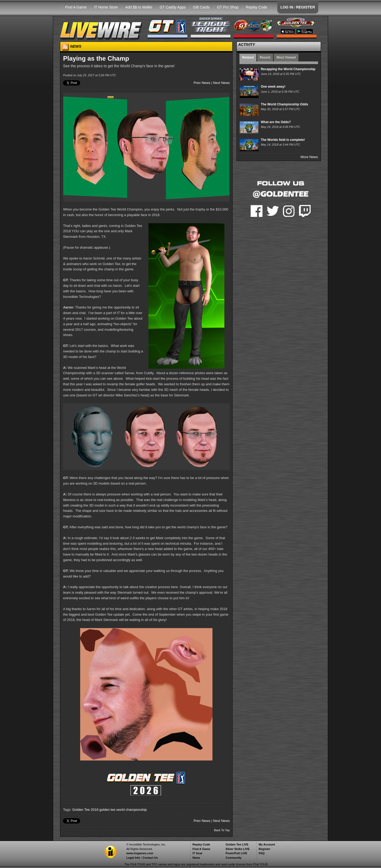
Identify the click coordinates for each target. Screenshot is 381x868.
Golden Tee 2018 (85, 810)
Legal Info (133, 858)
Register (264, 849)
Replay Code (257, 7)
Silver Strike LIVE (237, 849)
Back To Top (222, 830)
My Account (267, 844)
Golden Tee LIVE (237, 844)
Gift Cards (201, 7)
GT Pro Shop (228, 7)
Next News (221, 83)
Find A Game (76, 7)
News (196, 858)
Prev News (202, 83)
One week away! (273, 87)
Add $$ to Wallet (139, 7)
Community (233, 858)
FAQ (262, 853)
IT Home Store (106, 7)
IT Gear (197, 853)
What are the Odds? (276, 122)
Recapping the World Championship (288, 69)
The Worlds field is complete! (283, 140)
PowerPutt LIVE (236, 853)
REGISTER (306, 7)
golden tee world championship (123, 810)
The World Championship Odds (285, 104)
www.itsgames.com (140, 853)
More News (309, 157)
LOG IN (287, 7)
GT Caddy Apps (173, 7)
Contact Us (150, 858)
